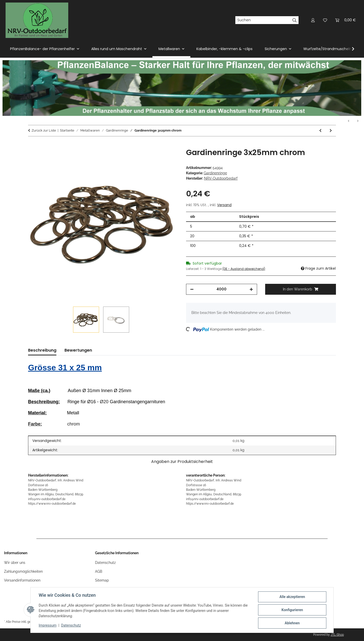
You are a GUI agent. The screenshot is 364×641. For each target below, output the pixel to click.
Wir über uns (15, 563)
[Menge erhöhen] (251, 289)
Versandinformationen (22, 580)
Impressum (48, 625)
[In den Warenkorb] (32, 145)
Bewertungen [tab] (78, 350)
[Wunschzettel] (325, 20)
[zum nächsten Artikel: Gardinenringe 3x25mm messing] (331, 131)
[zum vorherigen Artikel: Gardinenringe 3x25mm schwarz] (320, 131)
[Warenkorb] (346, 20)
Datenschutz (71, 625)
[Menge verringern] (192, 289)
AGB (99, 571)
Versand (224, 205)
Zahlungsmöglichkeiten (23, 571)
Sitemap (102, 580)
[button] (313, 20)
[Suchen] (263, 20)
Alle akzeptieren (292, 597)
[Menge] (222, 289)
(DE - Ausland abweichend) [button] (244, 269)
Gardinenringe (215, 173)
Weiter (358, 121)
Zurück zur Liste (44, 130)
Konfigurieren (292, 610)
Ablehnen (292, 623)
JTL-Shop (337, 635)
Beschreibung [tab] (42, 350)
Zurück (349, 121)
